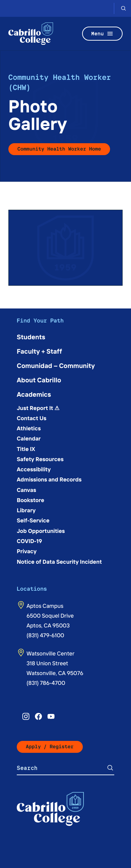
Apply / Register (50, 747)
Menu (102, 34)
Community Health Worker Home (59, 149)
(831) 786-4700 (46, 683)
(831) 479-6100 (45, 635)
